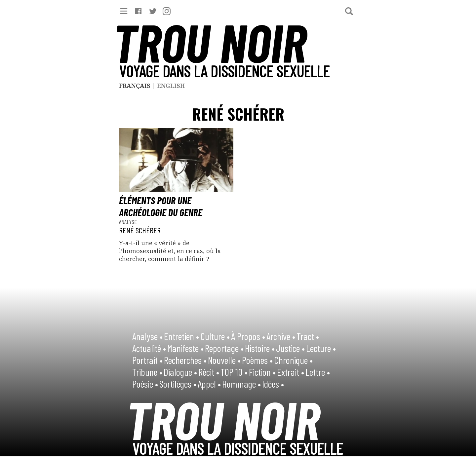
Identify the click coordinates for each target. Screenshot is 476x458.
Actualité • (149, 348)
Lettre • (318, 372)
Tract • (308, 336)
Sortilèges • (178, 384)
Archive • (281, 336)
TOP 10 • (234, 372)
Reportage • (224, 348)
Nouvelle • (224, 360)
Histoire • (260, 348)
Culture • (215, 336)
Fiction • (262, 372)
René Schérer (140, 230)
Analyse (128, 222)
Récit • (209, 372)
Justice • (290, 348)
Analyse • (147, 336)
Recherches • (185, 360)
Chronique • (293, 360)
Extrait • (291, 372)
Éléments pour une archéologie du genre (161, 206)
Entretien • (181, 336)
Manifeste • (185, 348)
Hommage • (241, 384)
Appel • (209, 384)
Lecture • (321, 348)
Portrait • (147, 360)
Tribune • (147, 372)
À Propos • (248, 336)
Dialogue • (180, 372)
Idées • (273, 384)
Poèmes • (257, 360)
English (171, 86)
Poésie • (145, 384)
